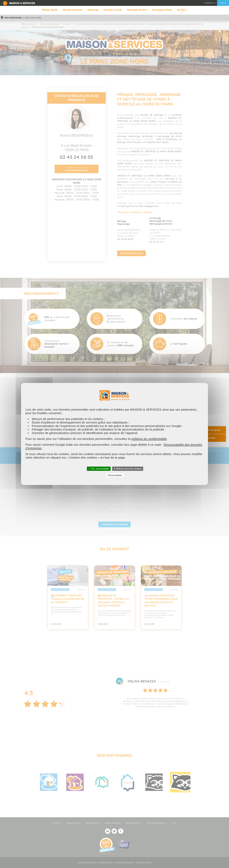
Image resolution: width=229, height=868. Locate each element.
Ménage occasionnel (73, 10)
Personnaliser (115, 475)
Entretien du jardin (113, 10)
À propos (208, 3)
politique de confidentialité (149, 439)
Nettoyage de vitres (137, 10)
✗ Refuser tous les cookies (128, 469)
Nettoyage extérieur (162, 10)
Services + (182, 10)
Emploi (223, 3)
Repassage (93, 10)
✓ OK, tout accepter (99, 469)
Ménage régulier (50, 10)
